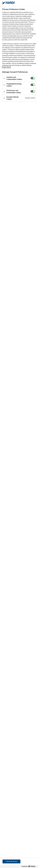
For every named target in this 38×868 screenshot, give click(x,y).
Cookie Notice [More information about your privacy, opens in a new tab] (6, 67)
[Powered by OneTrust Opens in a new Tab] (29, 866)
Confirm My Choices (11, 861)
